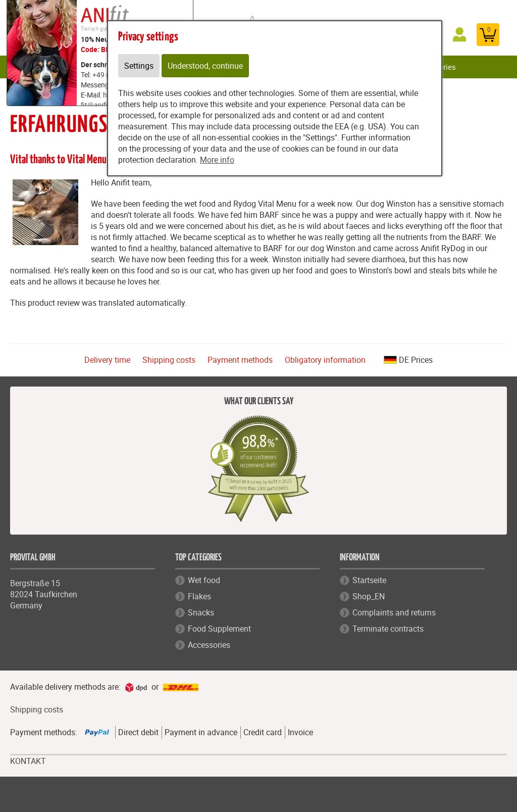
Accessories (209, 645)
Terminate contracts (388, 629)
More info (217, 160)
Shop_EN (369, 596)
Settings (139, 66)
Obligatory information (325, 360)
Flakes (199, 596)
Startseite (369, 580)
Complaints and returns (394, 612)
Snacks (201, 612)
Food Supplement (219, 629)
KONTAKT (28, 761)
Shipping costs (169, 360)
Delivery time (107, 360)
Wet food (204, 580)
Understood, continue (205, 66)
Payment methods (240, 360)
